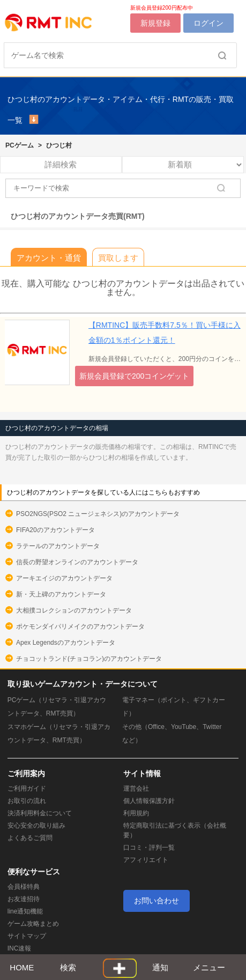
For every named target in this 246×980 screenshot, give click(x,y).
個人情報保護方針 (149, 801)
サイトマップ (27, 936)
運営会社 (136, 789)
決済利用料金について (40, 813)
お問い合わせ (156, 901)
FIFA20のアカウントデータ (55, 530)
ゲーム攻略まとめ (33, 924)
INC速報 (20, 948)
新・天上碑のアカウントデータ (61, 594)
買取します (118, 258)
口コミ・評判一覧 (149, 848)
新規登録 (155, 23)
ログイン (208, 23)
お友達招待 (24, 899)
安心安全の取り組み (36, 826)
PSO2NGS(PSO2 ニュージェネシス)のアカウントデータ (98, 514)
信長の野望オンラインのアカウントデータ (77, 562)
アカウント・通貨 (49, 258)
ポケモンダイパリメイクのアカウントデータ (80, 627)
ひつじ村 (59, 145)
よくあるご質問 (30, 838)
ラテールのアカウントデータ (58, 546)
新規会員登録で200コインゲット (134, 376)
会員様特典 (24, 887)
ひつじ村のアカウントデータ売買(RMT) (78, 216)
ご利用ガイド (27, 789)
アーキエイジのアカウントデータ (64, 578)
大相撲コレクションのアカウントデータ (74, 610)
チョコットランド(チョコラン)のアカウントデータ (89, 659)
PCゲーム (20, 145)
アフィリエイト (146, 860)
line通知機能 (25, 911)
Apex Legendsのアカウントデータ (66, 643)
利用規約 (136, 813)
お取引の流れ (27, 801)
